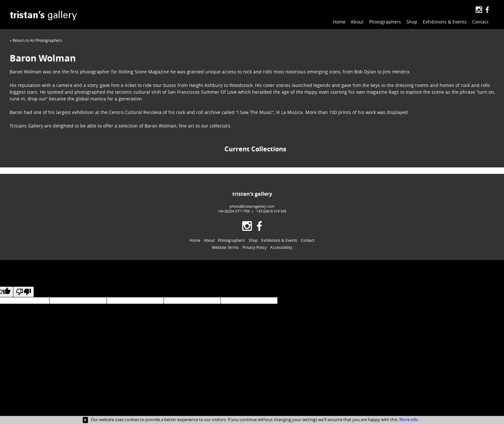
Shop (412, 22)
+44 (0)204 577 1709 (234, 211)
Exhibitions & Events (445, 22)
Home (339, 22)
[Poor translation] (24, 292)
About (357, 22)
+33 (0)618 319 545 (271, 211)
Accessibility (281, 247)
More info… (410, 419)
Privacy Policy (255, 247)
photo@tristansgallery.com (252, 206)
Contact (480, 22)
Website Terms (225, 247)
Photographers (385, 22)
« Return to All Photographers (36, 40)
